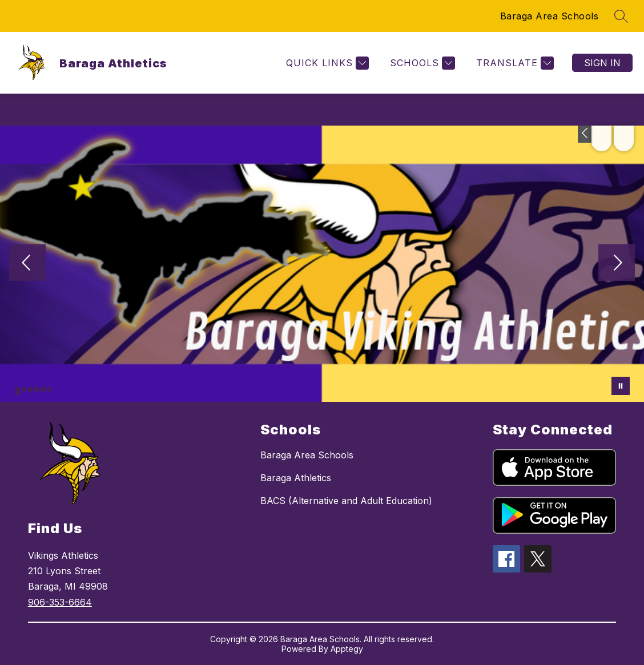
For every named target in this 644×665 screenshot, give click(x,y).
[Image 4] (37, 389)
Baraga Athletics (296, 478)
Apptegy (347, 649)
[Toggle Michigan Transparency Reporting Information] (585, 134)
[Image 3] (30, 389)
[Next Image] (617, 264)
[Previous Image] (27, 264)
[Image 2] (24, 389)
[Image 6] (49, 389)
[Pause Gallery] (621, 386)
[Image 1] (18, 391)
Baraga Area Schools (550, 16)
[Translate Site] (514, 63)
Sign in (602, 63)
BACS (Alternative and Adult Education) (346, 501)
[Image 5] (43, 389)
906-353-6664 (60, 602)
